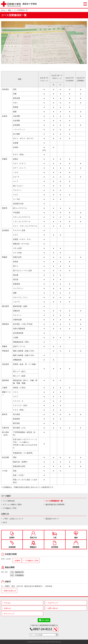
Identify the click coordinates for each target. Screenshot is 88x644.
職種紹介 (33, 544)
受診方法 (33, 535)
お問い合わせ (53, 608)
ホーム (3, 10)
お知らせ (7, 608)
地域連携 (12, 544)
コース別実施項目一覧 (54, 501)
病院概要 (76, 544)
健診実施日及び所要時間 (55, 504)
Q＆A (5, 522)
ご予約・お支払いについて (13, 519)
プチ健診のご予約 (10, 508)
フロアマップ (53, 603)
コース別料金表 (9, 501)
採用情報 (55, 544)
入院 (55, 535)
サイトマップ (9, 614)
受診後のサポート (52, 519)
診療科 (12, 535)
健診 (10, 10)
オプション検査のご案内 (12, 504)
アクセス (7, 603)
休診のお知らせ (10, 591)
